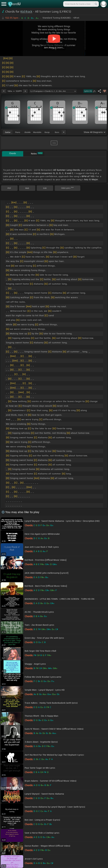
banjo (47, 132)
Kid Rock (26, 12)
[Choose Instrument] (64, 132)
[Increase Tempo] (25, 91)
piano (18, 132)
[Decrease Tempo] (4, 91)
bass (57, 132)
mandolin (37, 132)
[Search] (96, 4)
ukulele (27, 132)
